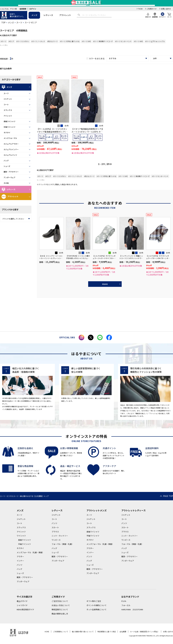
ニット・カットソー (60, 536)
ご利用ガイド (152, 9)
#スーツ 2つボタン (23, 41)
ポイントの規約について (96, 605)
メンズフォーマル (10, 138)
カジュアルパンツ (10, 155)
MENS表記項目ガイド (25, 609)
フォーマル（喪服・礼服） (63, 544)
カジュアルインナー (11, 149)
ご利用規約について (61, 632)
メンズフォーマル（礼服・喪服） (30, 552)
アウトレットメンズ (97, 510)
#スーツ (4, 41)
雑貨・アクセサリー (11, 172)
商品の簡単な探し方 (60, 614)
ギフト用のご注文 (94, 601)
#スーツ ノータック (38, 41)
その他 (6, 183)
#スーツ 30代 (86, 41)
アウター (20, 556)
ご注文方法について (60, 601)
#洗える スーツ (52, 41)
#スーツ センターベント (123, 41)
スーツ (19, 22)
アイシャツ (8, 116)
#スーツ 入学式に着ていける (70, 41)
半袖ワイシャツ (9, 127)
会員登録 (23, 9)
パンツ (20, 565)
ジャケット (8, 99)
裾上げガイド (22, 601)
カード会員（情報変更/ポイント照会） (145, 632)
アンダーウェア (9, 177)
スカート (55, 527)
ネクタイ (7, 132)
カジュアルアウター (11, 144)
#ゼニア (11, 41)
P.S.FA (124, 601)
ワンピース (56, 540)
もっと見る (4, 45)
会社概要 (123, 632)
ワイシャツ (21, 536)
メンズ (34, 15)
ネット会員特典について (96, 609)
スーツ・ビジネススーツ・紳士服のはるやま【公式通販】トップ (24, 496)
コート (6, 104)
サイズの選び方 (25, 597)
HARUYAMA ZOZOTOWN (132, 609)
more (105, 284)
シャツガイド (22, 605)
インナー (20, 561)
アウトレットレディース (134, 510)
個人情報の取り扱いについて (83, 632)
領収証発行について (60, 609)
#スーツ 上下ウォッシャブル (155, 41)
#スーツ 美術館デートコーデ (103, 41)
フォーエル (126, 605)
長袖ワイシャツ (9, 121)
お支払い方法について (61, 605)
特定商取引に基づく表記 (107, 632)
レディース (48, 15)
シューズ (7, 166)
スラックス (8, 110)
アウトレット (65, 15)
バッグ (6, 161)
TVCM (140, 9)
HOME (47, 632)
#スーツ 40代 (138, 41)
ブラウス (55, 532)
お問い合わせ (166, 9)
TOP (3, 22)
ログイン (33, 9)
